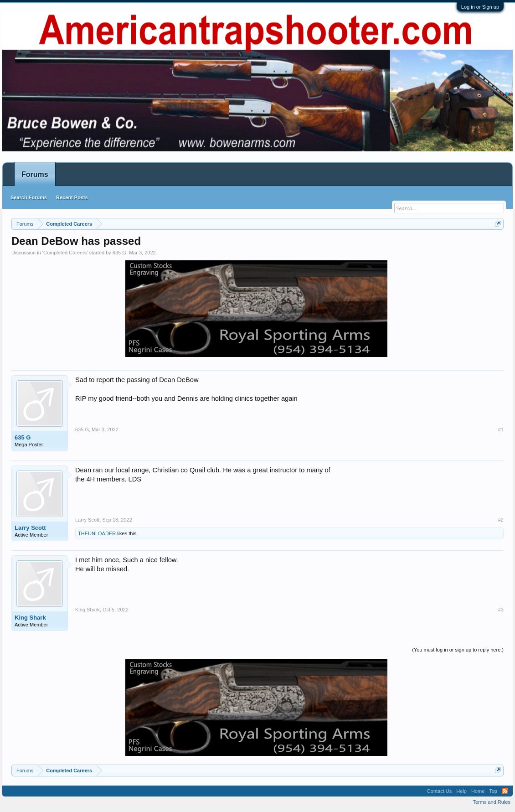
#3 (501, 610)
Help (461, 791)
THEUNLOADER (97, 533)
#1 (501, 429)
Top (493, 791)
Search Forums (29, 197)
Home (478, 791)
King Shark (30, 618)
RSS (505, 791)
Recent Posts (72, 197)
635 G (119, 253)
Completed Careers (65, 253)
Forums (35, 174)
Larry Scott (30, 528)
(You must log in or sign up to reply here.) (458, 650)
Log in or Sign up (480, 7)
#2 (501, 520)
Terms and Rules (492, 802)
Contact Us (439, 791)
